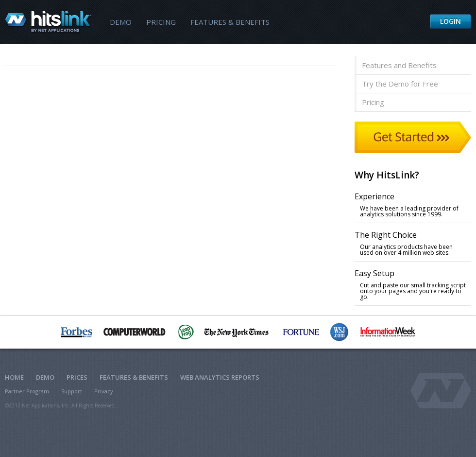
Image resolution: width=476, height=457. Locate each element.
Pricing (161, 22)
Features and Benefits (399, 65)
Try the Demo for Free (400, 84)
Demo (121, 22)
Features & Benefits (230, 22)
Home (14, 377)
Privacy (104, 391)
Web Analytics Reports (220, 377)
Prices (77, 377)
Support (72, 391)
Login (450, 21)
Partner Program (27, 391)
